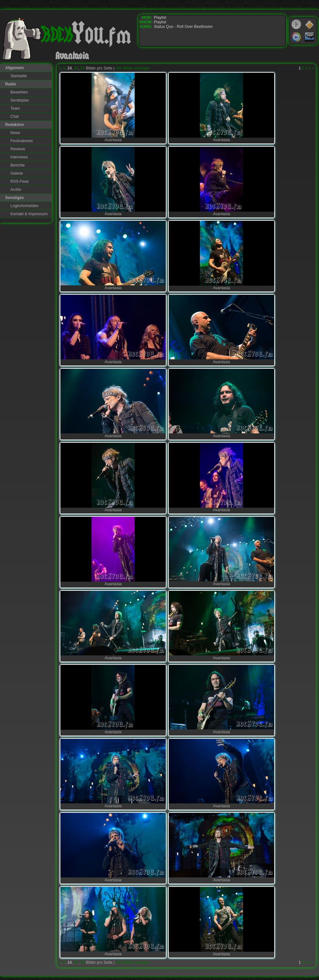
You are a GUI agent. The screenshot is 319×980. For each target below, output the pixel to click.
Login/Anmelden (25, 206)
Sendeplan (20, 100)
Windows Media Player (296, 37)
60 (83, 68)
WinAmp (310, 25)
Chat (14, 117)
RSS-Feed (19, 181)
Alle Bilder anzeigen (133, 68)
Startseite (19, 76)
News (15, 133)
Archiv (16, 190)
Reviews (18, 149)
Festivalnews (22, 141)
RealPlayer (310, 37)
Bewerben (19, 92)
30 (76, 68)
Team (15, 108)
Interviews (19, 157)
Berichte (18, 165)
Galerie (17, 173)
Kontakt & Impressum (29, 214)
